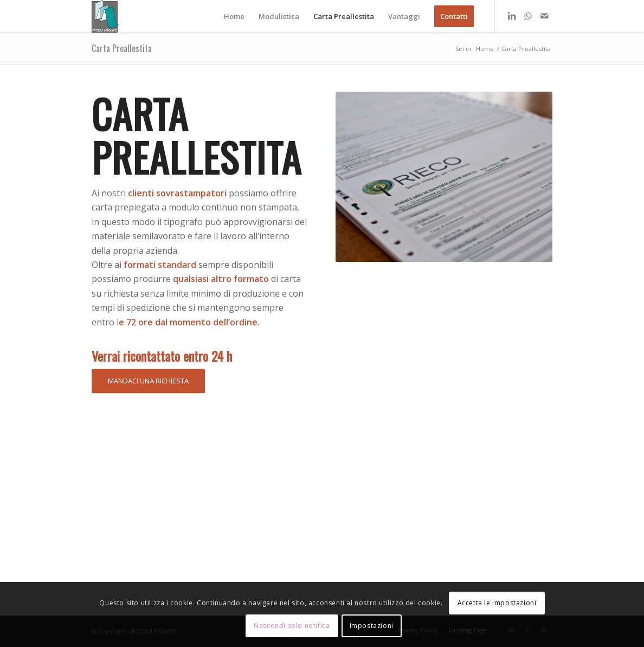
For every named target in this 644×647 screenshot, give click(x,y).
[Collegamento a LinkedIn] (512, 16)
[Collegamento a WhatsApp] (528, 16)
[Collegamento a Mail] (544, 16)
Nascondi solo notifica (292, 626)
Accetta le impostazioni (497, 603)
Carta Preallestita (122, 48)
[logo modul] (105, 16)
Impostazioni (372, 626)
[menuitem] (234, 16)
